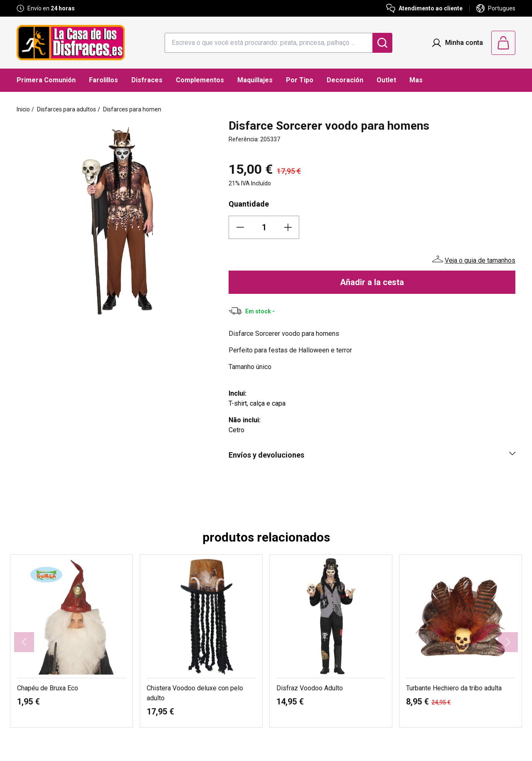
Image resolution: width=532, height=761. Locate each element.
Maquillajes (255, 80)
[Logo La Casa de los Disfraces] (71, 43)
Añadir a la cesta (372, 282)
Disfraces (147, 80)
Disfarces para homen (132, 109)
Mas (416, 80)
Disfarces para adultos (66, 109)
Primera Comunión (46, 80)
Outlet (386, 80)
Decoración (345, 80)
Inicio (23, 109)
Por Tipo (300, 80)
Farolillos (103, 80)
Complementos (200, 80)
